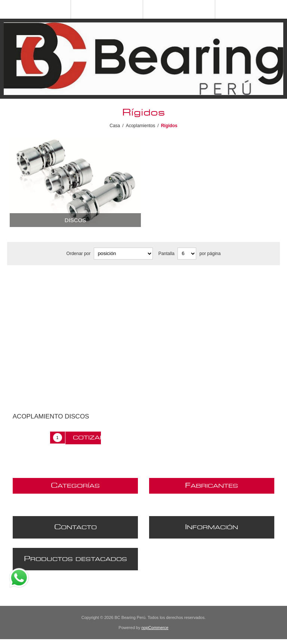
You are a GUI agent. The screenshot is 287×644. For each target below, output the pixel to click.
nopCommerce (155, 628)
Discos (75, 220)
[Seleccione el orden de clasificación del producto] (123, 254)
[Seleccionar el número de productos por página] (187, 254)
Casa (115, 126)
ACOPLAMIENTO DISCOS (51, 416)
